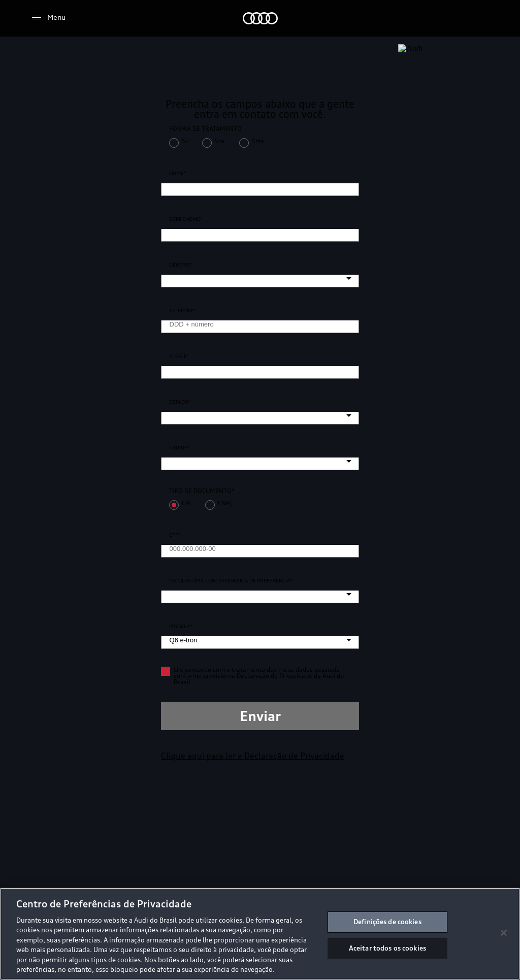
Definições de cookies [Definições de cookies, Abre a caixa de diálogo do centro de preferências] (387, 922)
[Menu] (48, 18)
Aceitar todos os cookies (387, 948)
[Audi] (260, 18)
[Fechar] (504, 933)
